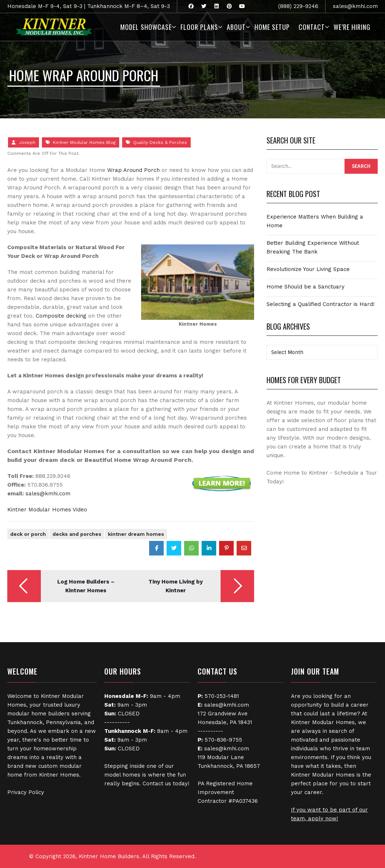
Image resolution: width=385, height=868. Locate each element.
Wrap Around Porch (133, 170)
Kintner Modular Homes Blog (84, 142)
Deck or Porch (28, 534)
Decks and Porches (77, 534)
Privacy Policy (26, 792)
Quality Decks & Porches (160, 142)
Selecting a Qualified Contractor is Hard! (320, 304)
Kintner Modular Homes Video (47, 510)
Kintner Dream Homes (136, 534)
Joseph (27, 142)
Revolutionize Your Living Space (308, 269)
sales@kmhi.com (355, 6)
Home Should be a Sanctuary (306, 287)
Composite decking (61, 316)
